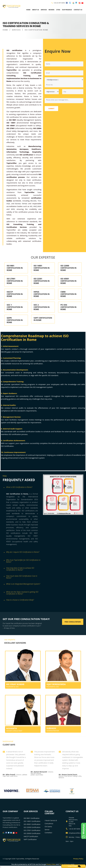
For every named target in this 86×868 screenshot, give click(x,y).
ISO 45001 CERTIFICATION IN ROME (68, 281)
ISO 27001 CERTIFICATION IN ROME (15, 281)
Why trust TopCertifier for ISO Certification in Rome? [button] (22, 561)
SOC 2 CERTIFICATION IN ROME (42, 307)
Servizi (47, 830)
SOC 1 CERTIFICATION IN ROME (15, 307)
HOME (5, 30)
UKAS (39, 206)
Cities (58, 10)
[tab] (22, 488)
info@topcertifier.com (76, 833)
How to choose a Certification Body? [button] (19, 600)
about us (36, 10)
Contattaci (48, 833)
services (44, 10)
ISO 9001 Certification (32, 818)
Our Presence (67, 10)
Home (28, 10)
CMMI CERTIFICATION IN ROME (68, 294)
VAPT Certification (30, 839)
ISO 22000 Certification (32, 827)
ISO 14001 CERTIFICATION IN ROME (42, 268)
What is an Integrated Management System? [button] (22, 584)
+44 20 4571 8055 (59, 3)
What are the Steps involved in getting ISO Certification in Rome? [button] (21, 593)
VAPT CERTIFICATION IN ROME (43, 319)
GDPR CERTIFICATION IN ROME (15, 320)
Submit (51, 108)
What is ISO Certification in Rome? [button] (18, 487)
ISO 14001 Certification (32, 821)
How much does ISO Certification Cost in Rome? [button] (20, 577)
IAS (31, 206)
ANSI (13, 209)
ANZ (35, 206)
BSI (32, 201)
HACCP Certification (31, 836)
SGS (35, 201)
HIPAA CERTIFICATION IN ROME (42, 294)
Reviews (51, 10)
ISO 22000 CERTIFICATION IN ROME (68, 268)
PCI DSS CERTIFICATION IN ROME (68, 307)
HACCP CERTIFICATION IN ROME (15, 294)
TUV (39, 201)
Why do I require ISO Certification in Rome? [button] (21, 552)
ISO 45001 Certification (32, 824)
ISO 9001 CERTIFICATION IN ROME (15, 268)
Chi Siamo (48, 827)
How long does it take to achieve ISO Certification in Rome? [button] (19, 569)
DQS (8, 204)
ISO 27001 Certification (32, 830)
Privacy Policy (78, 859)
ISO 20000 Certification (32, 833)
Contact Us (78, 10)
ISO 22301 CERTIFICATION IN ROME (42, 281)
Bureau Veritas (21, 204)
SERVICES (16, 30)
